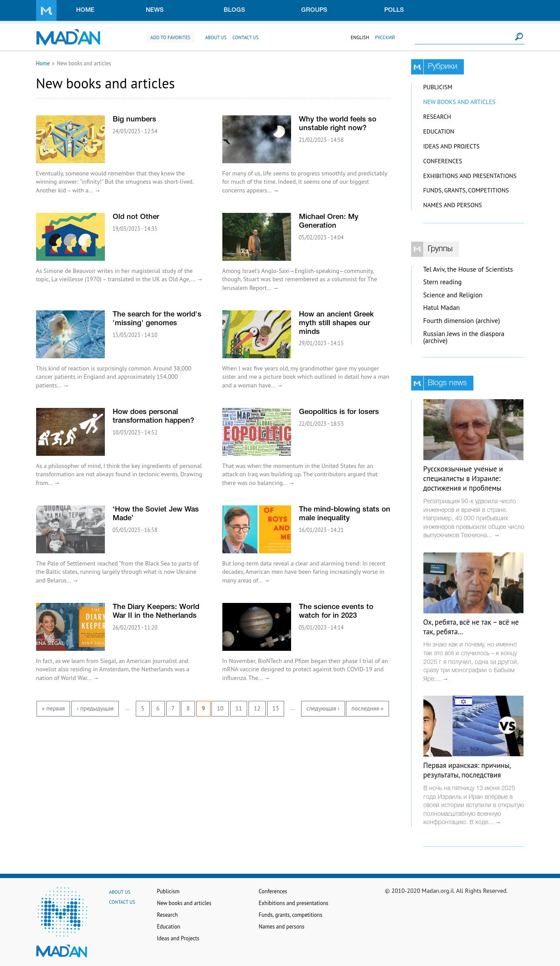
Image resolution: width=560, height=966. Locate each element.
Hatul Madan (442, 308)
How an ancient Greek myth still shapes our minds (336, 323)
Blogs (234, 10)
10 (220, 708)
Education (439, 131)
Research (437, 117)
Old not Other (136, 217)
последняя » (367, 708)
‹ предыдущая (95, 708)
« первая (53, 708)
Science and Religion (453, 295)
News (155, 10)
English (360, 37)
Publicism (438, 87)
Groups (314, 10)
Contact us (245, 37)
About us (216, 37)
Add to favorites (171, 37)
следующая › (323, 708)
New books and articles (459, 102)
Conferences (443, 161)
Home (85, 10)
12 (257, 708)
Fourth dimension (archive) (462, 321)
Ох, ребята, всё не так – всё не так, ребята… (471, 627)
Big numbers (134, 119)
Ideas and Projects (452, 146)
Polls (394, 10)
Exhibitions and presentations (470, 176)
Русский (385, 37)
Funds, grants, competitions (466, 190)
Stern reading (443, 282)
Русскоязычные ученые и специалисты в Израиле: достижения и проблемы (463, 478)
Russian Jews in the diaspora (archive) (464, 337)
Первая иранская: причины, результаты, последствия (467, 770)
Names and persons (453, 205)
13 (276, 708)
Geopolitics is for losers (339, 412)
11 (239, 708)
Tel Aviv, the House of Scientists (468, 269)
